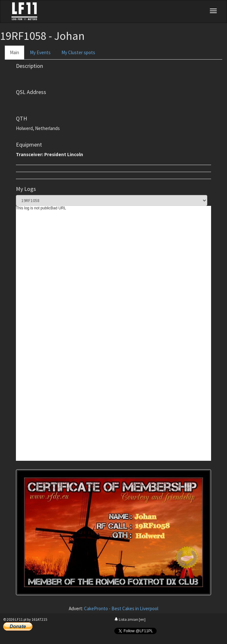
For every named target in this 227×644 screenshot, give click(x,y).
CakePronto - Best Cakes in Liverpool (121, 608)
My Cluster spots (78, 52)
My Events (40, 52)
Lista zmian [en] (130, 619)
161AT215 (39, 619)
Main (14, 52)
